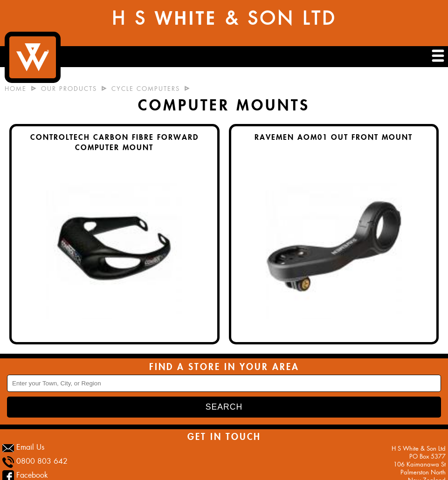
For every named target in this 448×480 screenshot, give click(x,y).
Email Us (30, 447)
